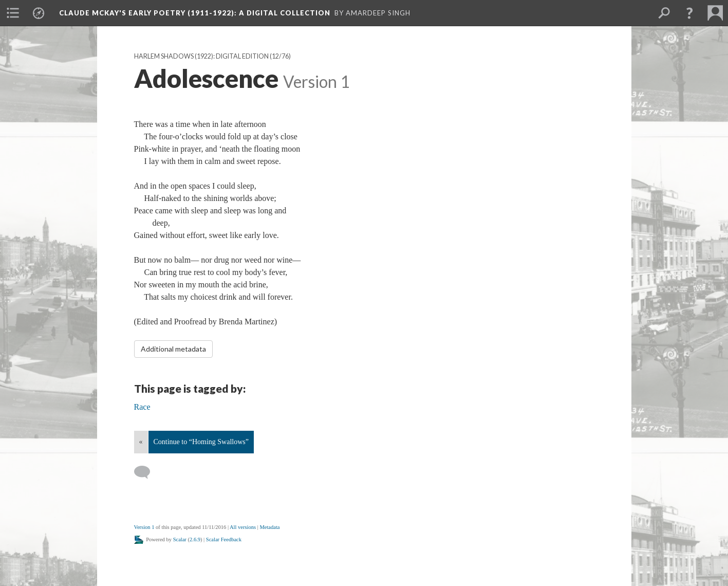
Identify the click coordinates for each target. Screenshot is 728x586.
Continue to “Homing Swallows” (201, 442)
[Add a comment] (147, 472)
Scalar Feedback (224, 539)
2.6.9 (195, 539)
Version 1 (144, 527)
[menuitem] (13, 13)
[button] (689, 13)
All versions (243, 527)
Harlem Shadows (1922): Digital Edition (201, 56)
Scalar (180, 539)
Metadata (269, 527)
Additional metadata (173, 349)
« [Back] (141, 442)
